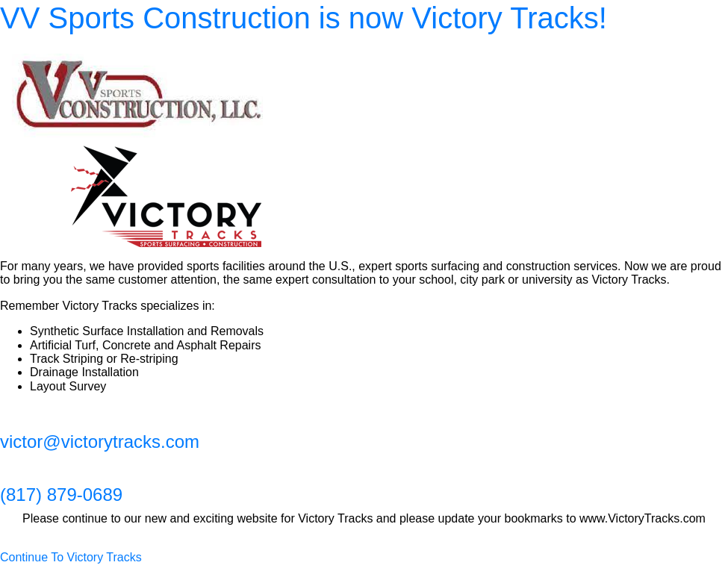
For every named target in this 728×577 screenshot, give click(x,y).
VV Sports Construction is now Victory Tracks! (304, 18)
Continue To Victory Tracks (71, 557)
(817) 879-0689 (61, 495)
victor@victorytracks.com (100, 442)
